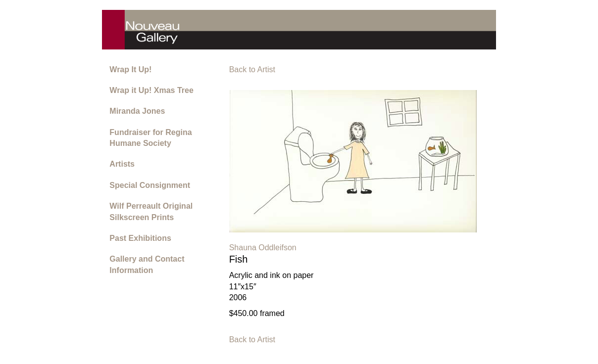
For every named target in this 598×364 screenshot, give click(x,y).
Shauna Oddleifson (263, 248)
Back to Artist (252, 69)
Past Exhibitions (140, 238)
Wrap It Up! (130, 69)
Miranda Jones (137, 111)
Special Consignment (150, 185)
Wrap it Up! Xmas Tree (151, 90)
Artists (122, 164)
